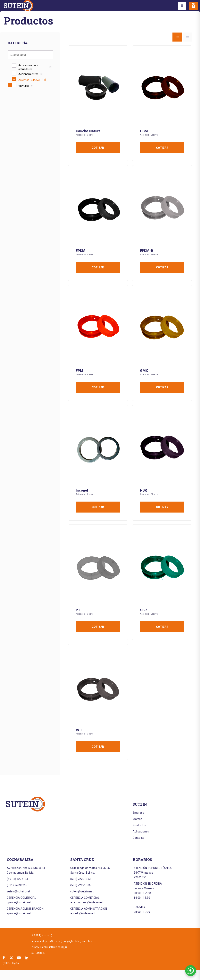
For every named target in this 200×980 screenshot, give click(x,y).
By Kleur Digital (11, 963)
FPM (79, 371)
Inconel (82, 490)
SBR (143, 610)
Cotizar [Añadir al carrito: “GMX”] (162, 387)
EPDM (81, 251)
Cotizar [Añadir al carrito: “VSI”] (98, 747)
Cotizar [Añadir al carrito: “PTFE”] (98, 627)
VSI (79, 730)
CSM (144, 131)
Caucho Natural (89, 131)
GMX (144, 371)
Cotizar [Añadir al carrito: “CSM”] (162, 148)
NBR (144, 490)
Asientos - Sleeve (85, 135)
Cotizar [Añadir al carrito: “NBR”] (162, 507)
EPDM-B (147, 251)
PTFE (80, 610)
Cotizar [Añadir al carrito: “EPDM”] (98, 267)
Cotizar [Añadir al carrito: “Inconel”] (98, 507)
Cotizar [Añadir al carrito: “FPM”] (98, 387)
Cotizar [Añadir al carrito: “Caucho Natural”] (98, 148)
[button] (182, 6)
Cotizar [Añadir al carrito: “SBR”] (162, 627)
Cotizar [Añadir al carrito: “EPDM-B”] (162, 267)
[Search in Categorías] (30, 55)
